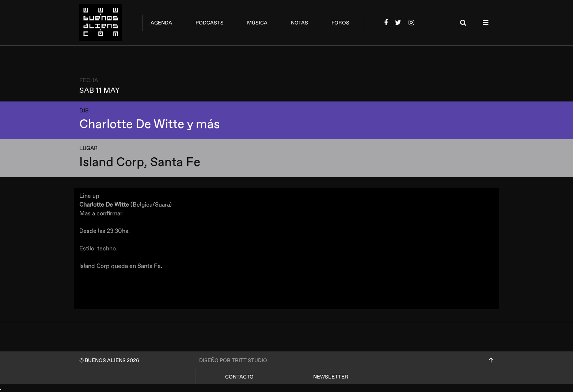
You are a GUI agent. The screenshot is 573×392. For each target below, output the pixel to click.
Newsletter (331, 377)
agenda (161, 23)
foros (340, 23)
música (257, 23)
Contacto (239, 377)
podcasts (210, 23)
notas (299, 23)
